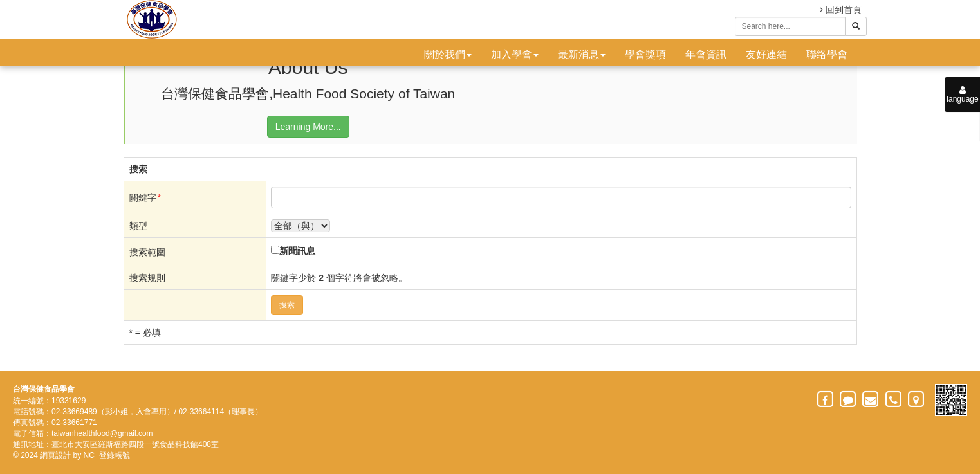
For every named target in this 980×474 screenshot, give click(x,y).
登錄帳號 (115, 455)
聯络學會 (827, 54)
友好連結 (766, 54)
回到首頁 (841, 10)
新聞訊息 (297, 251)
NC (89, 455)
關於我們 (448, 54)
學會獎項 (645, 54)
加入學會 (515, 54)
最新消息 (582, 54)
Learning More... (308, 127)
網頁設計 (55, 455)
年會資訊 (706, 54)
